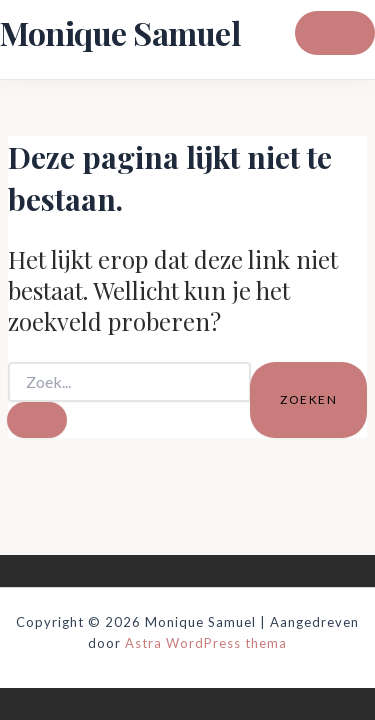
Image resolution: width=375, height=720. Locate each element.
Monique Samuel (120, 32)
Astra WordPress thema (206, 643)
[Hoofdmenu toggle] (335, 33)
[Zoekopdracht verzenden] (37, 420)
